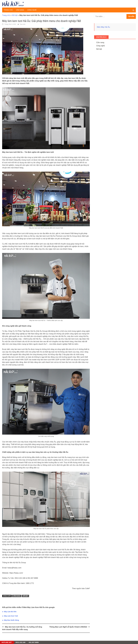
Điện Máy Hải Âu (103, 27)
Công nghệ (32, 10)
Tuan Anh (23, 24)
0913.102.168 (20, 642)
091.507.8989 (34, 642)
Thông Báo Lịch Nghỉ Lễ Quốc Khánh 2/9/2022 (68, 627)
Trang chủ (8, 10)
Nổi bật (15, 15)
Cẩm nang (20, 10)
